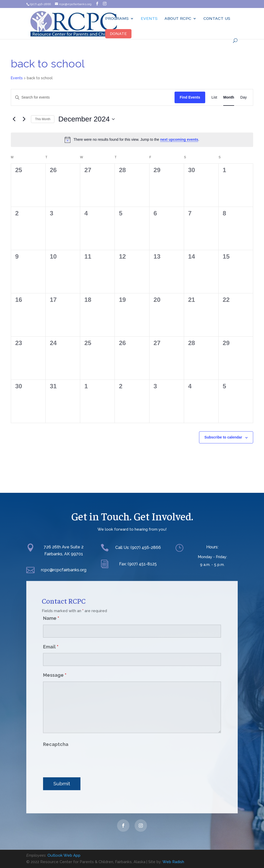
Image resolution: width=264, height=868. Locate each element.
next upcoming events (179, 139)
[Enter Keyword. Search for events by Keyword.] (93, 97)
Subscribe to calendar (223, 437)
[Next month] (24, 119)
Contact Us (217, 19)
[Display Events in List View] (214, 97)
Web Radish (173, 862)
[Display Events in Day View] (244, 97)
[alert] (132, 140)
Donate (118, 34)
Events (149, 19)
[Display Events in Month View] (229, 97)
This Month (43, 119)
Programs (117, 19)
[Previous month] (14, 119)
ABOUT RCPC (178, 19)
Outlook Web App (64, 855)
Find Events (190, 97)
